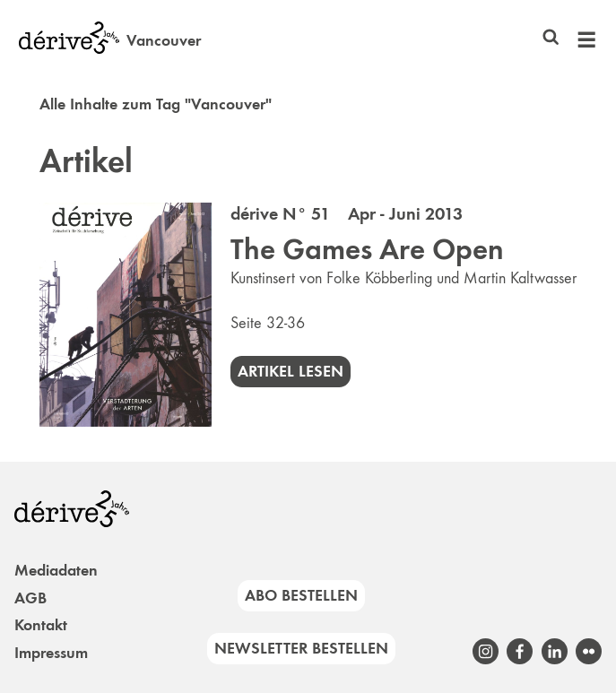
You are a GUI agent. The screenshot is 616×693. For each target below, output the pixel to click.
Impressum (51, 653)
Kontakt (41, 625)
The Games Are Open (367, 249)
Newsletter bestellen (301, 648)
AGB (30, 598)
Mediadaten (56, 570)
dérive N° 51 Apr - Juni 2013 (347, 213)
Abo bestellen (301, 595)
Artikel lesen (291, 371)
